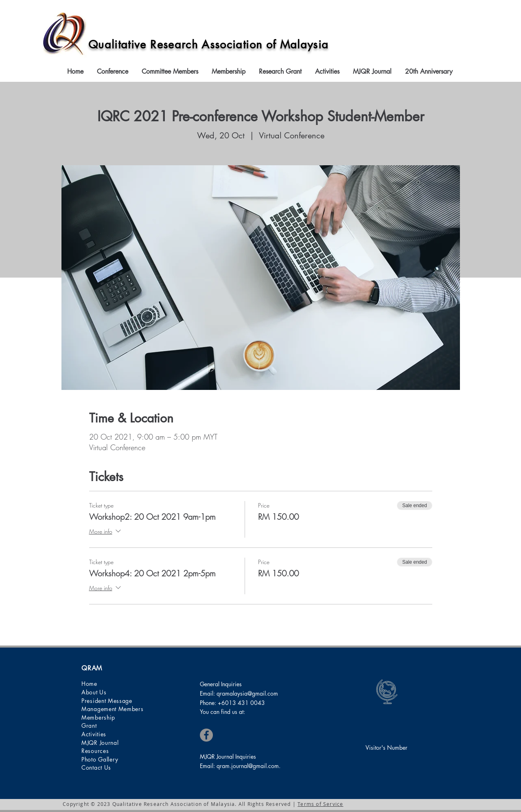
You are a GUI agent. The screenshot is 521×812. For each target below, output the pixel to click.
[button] (113, 72)
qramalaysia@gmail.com (247, 693)
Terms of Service (320, 804)
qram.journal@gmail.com (248, 766)
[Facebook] (206, 735)
